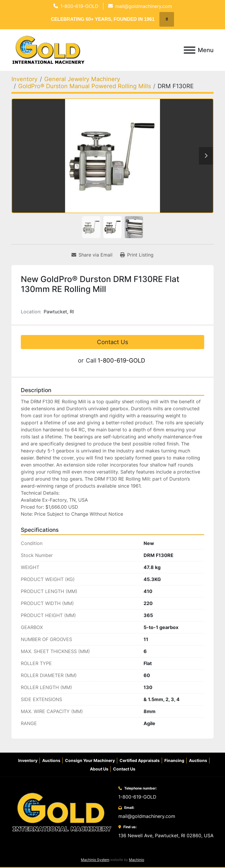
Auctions (51, 760)
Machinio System (95, 860)
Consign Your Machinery (90, 760)
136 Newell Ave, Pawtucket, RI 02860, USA (166, 835)
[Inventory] (24, 79)
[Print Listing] (137, 255)
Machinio (137, 860)
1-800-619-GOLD (79, 6)
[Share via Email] (92, 255)
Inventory (28, 760)
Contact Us (112, 342)
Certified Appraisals (140, 760)
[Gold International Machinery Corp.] (62, 812)
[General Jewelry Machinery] (82, 79)
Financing (174, 760)
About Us (99, 769)
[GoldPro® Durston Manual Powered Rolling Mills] (85, 86)
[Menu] (190, 50)
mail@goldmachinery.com (144, 6)
